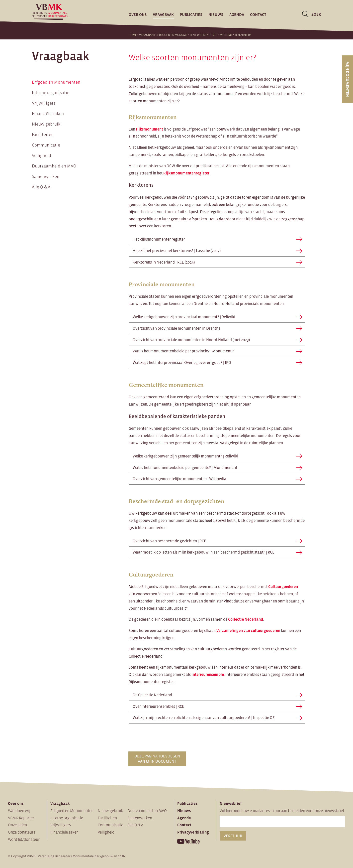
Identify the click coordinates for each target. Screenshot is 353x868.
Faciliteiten (43, 135)
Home (133, 35)
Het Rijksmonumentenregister (217, 239)
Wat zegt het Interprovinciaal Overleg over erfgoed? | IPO (217, 362)
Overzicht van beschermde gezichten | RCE (217, 541)
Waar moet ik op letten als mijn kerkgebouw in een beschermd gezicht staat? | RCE (217, 552)
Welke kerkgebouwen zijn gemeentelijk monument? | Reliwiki (217, 456)
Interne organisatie (51, 93)
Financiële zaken (48, 114)
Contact (258, 14)
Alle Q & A (41, 187)
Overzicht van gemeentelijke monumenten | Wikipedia (217, 479)
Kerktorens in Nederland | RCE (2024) (217, 262)
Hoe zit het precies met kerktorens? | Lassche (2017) (217, 251)
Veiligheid (42, 155)
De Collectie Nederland (217, 695)
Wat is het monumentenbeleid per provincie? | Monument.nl (217, 351)
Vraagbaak (163, 14)
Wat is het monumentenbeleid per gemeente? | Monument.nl (217, 467)
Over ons (138, 14)
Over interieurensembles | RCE (217, 706)
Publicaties (191, 14)
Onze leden (17, 825)
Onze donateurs (22, 832)
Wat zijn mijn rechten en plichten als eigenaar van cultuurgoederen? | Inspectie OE (217, 718)
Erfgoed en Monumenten (176, 35)
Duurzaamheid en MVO (54, 166)
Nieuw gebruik (46, 124)
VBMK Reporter (21, 818)
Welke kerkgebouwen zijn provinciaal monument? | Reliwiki (217, 317)
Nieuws (216, 14)
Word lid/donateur (24, 839)
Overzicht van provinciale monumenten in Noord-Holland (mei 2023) (217, 340)
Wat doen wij (19, 811)
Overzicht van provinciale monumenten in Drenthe (217, 328)
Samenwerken (46, 176)
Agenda (237, 14)
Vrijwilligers (44, 103)
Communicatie (46, 145)
